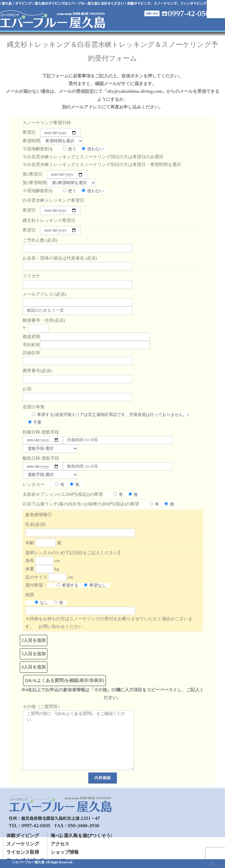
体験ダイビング (23, 836)
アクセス (60, 844)
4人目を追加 (34, 667)
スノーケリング (23, 844)
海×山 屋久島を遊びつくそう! (81, 836)
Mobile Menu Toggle (216, 9)
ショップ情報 (65, 852)
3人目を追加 (34, 654)
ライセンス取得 (23, 852)
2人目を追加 (34, 640)
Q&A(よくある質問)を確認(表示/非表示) (65, 680)
